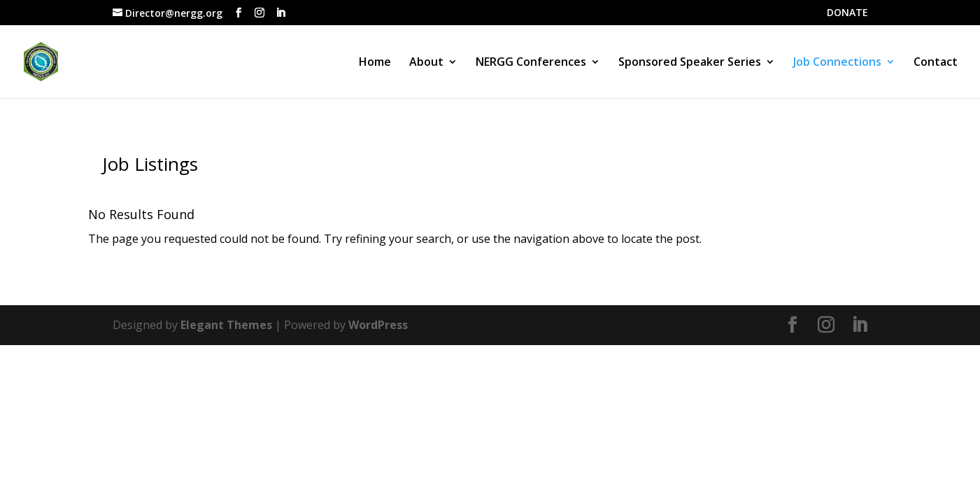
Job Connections (837, 63)
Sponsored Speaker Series (690, 63)
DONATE (847, 13)
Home (375, 63)
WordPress (378, 325)
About (426, 63)
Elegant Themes (226, 325)
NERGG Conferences (531, 63)
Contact (936, 63)
